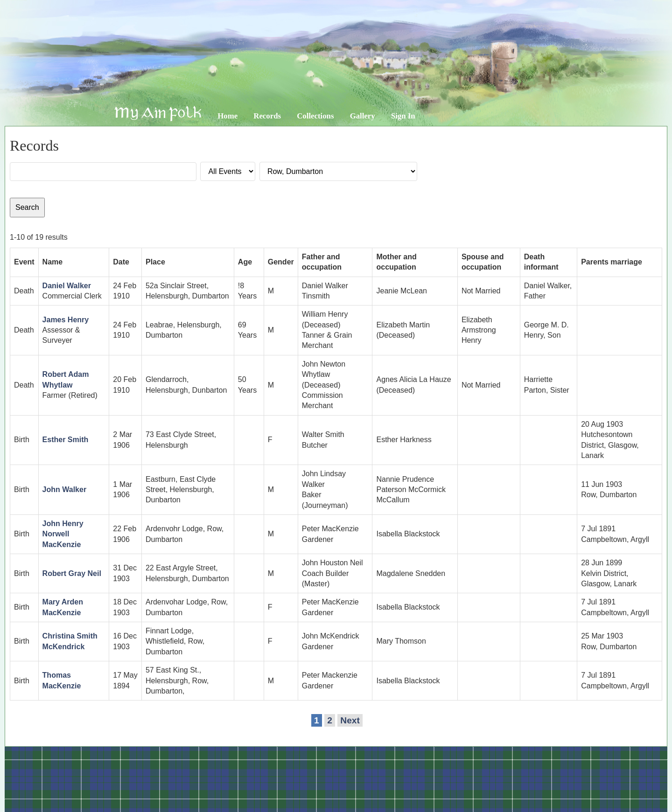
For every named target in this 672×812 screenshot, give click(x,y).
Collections (315, 116)
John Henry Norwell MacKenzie (63, 534)
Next (350, 720)
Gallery (363, 116)
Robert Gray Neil (72, 573)
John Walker (65, 489)
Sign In (403, 116)
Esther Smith (66, 440)
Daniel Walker (67, 286)
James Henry (66, 320)
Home (227, 116)
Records (267, 116)
